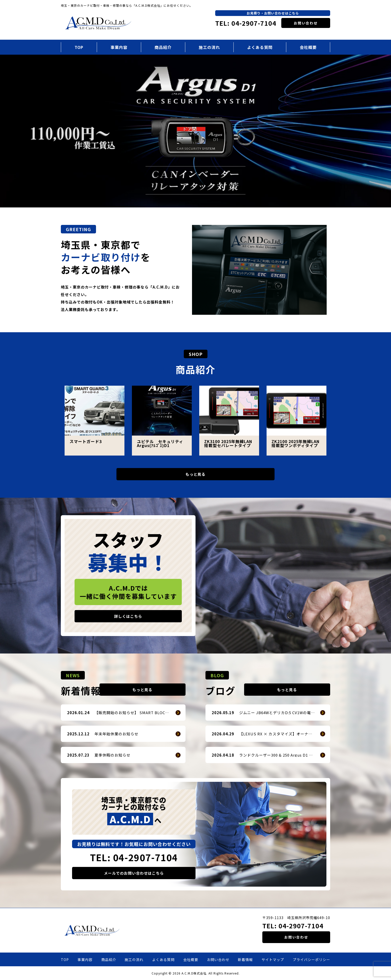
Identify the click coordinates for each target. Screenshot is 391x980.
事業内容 (119, 47)
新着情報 (245, 960)
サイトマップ (273, 960)
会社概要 (308, 47)
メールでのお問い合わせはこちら (134, 873)
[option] (195, 131)
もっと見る (195, 474)
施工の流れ (209, 47)
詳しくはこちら (128, 616)
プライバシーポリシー (311, 960)
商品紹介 (163, 47)
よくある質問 (260, 47)
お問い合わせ (306, 23)
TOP (79, 47)
